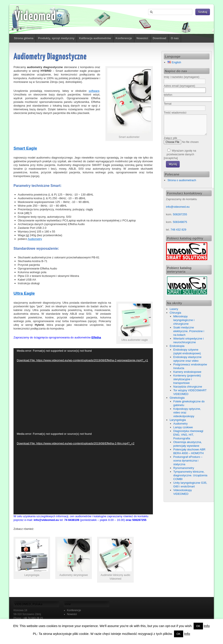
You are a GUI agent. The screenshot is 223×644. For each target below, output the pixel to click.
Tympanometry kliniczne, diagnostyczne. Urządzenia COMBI (190, 475)
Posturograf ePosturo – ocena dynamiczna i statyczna (188, 461)
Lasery (174, 309)
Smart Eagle (25, 148)
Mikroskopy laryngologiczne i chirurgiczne (184, 320)
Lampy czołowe (183, 427)
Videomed (35, 17)
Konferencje (124, 38)
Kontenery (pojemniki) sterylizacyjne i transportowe (187, 379)
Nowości (142, 38)
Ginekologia (177, 398)
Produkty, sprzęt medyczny (56, 38)
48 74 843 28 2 (33, 618)
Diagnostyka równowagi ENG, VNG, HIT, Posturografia (188, 435)
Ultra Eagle (24, 293)
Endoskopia (177, 346)
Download (159, 38)
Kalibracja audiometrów (95, 38)
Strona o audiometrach (182, 180)
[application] (83, 390)
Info (207, 626)
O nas (175, 38)
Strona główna (24, 38)
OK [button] (198, 626)
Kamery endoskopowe (187, 372)
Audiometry (35, 239)
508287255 (180, 214)
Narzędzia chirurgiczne (188, 387)
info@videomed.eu (178, 207)
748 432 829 (178, 230)
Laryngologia (178, 420)
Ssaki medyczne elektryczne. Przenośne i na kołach (189, 331)
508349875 (180, 222)
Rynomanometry (184, 468)
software (94, 91)
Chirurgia (175, 313)
